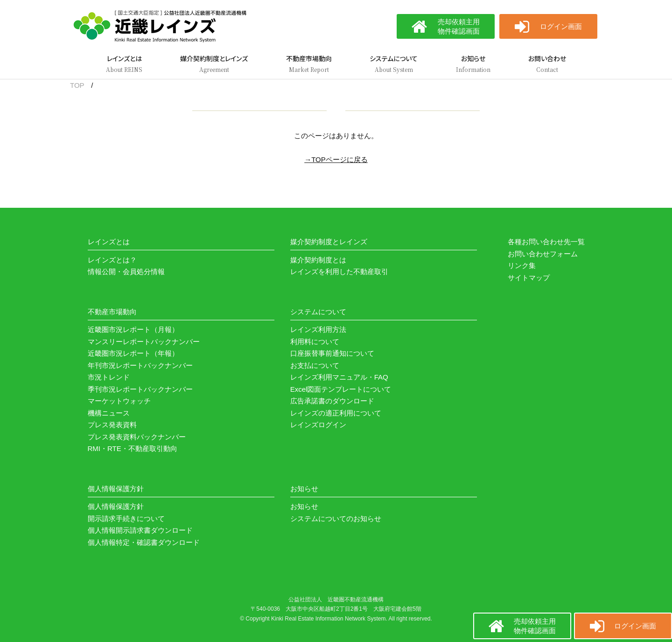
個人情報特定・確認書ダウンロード (144, 542)
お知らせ (304, 506)
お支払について (315, 365)
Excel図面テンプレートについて (341, 389)
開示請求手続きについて (126, 519)
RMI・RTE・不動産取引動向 (133, 448)
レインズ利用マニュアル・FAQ (339, 377)
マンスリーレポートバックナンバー (144, 342)
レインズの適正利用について (336, 413)
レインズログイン (318, 425)
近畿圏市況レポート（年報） (133, 353)
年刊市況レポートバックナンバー (140, 365)
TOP (77, 85)
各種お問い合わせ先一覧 (546, 242)
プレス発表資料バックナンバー (137, 437)
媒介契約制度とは (318, 260)
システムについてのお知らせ (336, 519)
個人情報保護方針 (116, 506)
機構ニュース (109, 413)
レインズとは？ (112, 260)
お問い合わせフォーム (543, 254)
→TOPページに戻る (336, 159)
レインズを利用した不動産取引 (339, 272)
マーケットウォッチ (119, 401)
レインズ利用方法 (318, 329)
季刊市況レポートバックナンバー (140, 389)
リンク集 (522, 265)
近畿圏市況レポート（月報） (133, 329)
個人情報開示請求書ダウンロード (140, 530)
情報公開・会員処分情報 (126, 272)
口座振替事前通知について (332, 353)
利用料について (315, 342)
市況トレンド (109, 377)
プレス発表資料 (112, 425)
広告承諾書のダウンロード (332, 401)
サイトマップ (529, 278)
